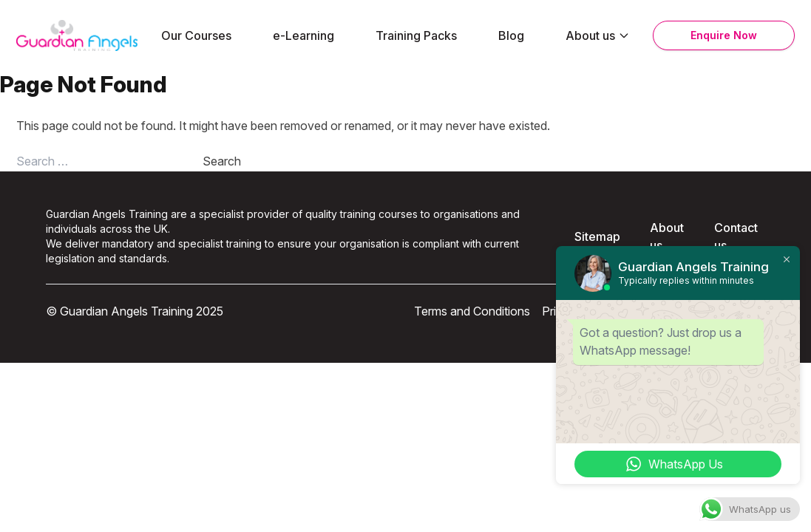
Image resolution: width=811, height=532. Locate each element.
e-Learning (303, 35)
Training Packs (416, 35)
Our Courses (196, 35)
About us (598, 35)
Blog (511, 35)
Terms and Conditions (472, 311)
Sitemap (597, 236)
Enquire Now (724, 35)
